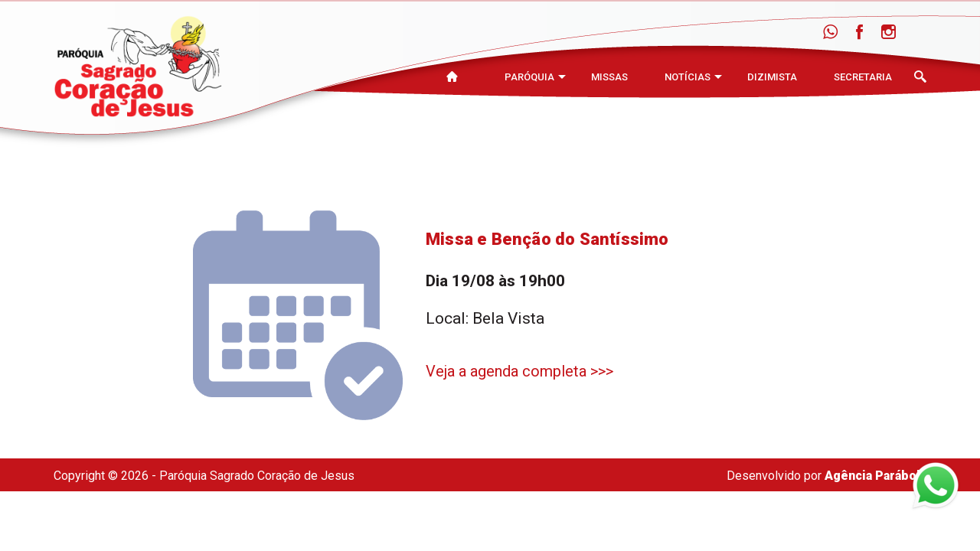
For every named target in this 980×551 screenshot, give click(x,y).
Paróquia (529, 77)
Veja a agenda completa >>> (519, 371)
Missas (609, 77)
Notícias (688, 77)
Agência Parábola (875, 476)
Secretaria (863, 77)
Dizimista (772, 77)
